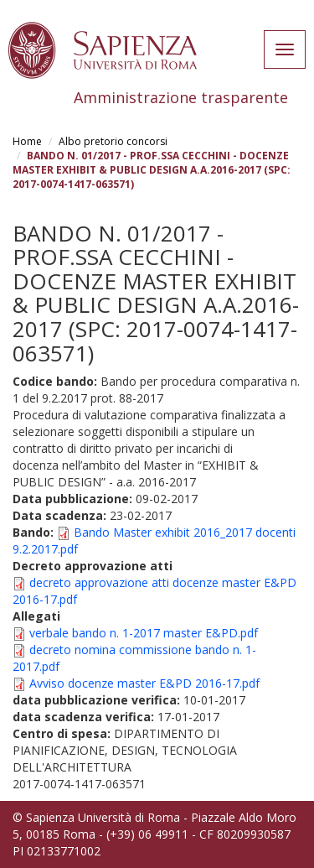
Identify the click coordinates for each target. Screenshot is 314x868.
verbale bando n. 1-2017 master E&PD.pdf (144, 633)
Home (27, 141)
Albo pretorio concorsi (113, 141)
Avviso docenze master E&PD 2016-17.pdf (144, 683)
